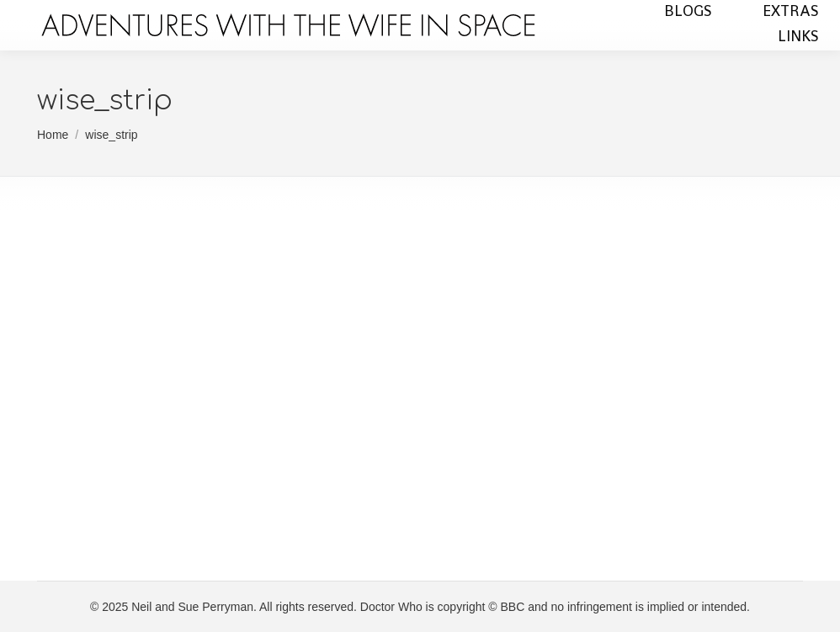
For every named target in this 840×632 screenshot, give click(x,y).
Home (53, 135)
